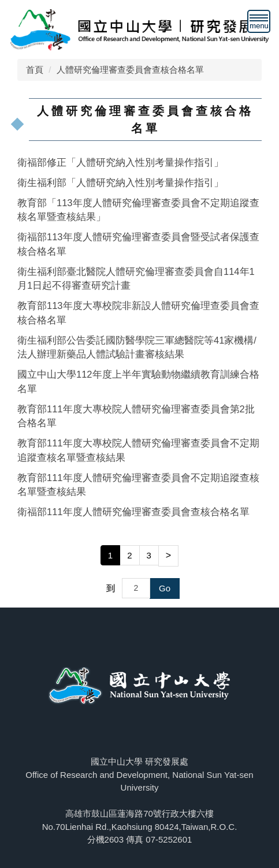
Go (165, 588)
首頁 (35, 70)
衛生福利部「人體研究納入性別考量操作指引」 (120, 182)
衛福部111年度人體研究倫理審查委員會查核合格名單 (133, 512)
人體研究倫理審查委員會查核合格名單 (130, 70)
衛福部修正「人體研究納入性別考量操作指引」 (120, 162)
